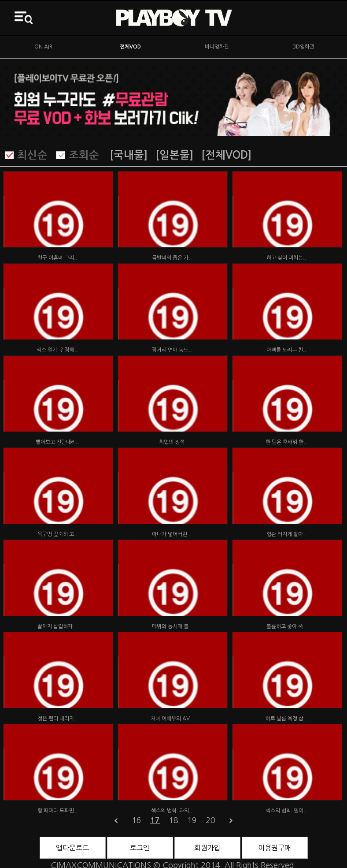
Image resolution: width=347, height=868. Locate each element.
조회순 (84, 155)
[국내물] (129, 155)
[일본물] (174, 155)
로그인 (140, 848)
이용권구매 (275, 848)
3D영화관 (304, 47)
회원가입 (207, 848)
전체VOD (130, 47)
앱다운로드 (72, 848)
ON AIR (43, 47)
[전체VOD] (226, 155)
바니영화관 (217, 47)
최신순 (32, 155)
